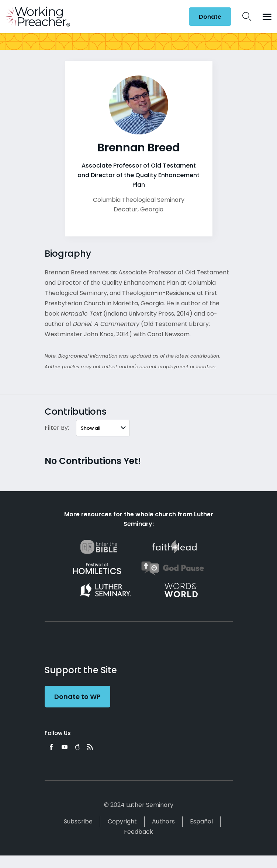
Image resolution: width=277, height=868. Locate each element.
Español (201, 821)
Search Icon (247, 17)
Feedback (138, 832)
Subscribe (78, 821)
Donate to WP (77, 697)
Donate (210, 17)
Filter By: (57, 428)
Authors (163, 821)
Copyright (122, 821)
